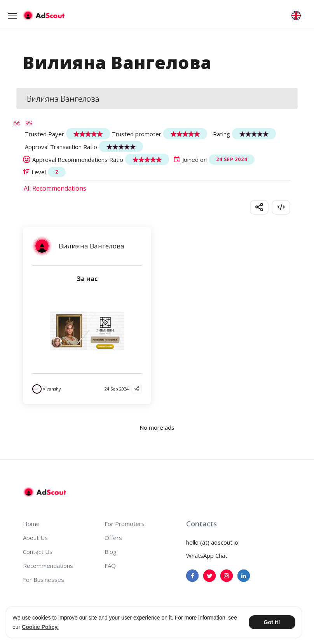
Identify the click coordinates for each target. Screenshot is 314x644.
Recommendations (48, 566)
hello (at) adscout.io (212, 542)
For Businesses (44, 580)
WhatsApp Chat (207, 555)
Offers (113, 538)
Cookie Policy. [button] (40, 627)
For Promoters (125, 524)
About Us (35, 538)
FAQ (110, 566)
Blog (111, 552)
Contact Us (38, 552)
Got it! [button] (272, 622)
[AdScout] (44, 492)
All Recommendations (55, 188)
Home (31, 524)
